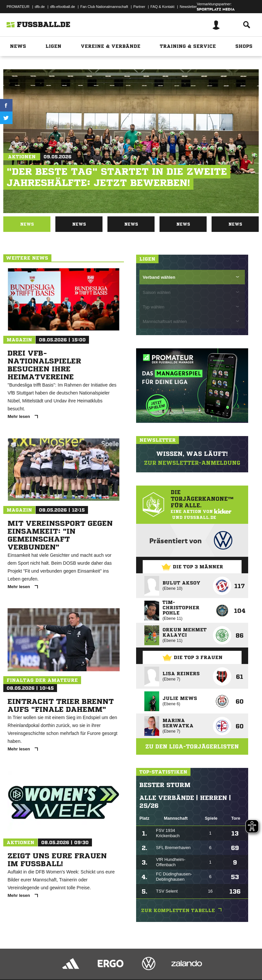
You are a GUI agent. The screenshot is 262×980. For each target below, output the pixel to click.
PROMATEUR (18, 7)
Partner (139, 7)
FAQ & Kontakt (163, 7)
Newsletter (188, 7)
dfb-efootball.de (63, 7)
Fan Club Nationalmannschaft (104, 7)
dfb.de (40, 7)
